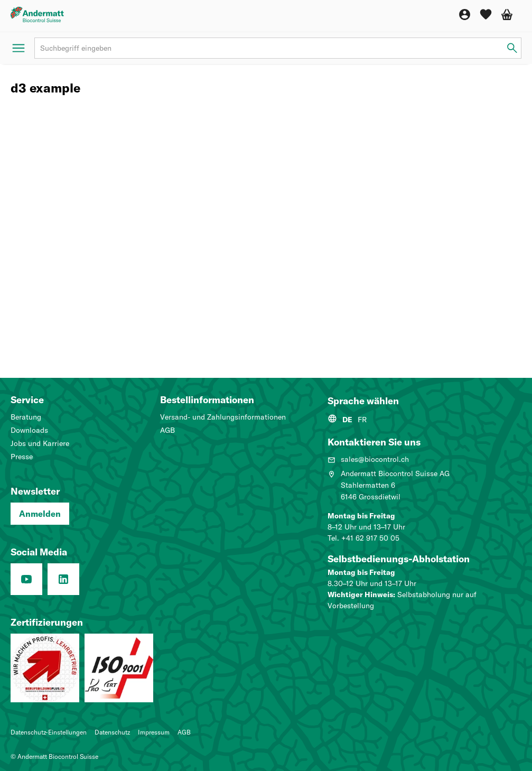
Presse (22, 457)
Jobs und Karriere (40, 443)
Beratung (26, 417)
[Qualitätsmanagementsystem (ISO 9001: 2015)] (119, 668)
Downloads (29, 430)
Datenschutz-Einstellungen (49, 732)
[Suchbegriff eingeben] (512, 48)
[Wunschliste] (486, 15)
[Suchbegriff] (278, 48)
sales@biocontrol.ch (368, 459)
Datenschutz (112, 732)
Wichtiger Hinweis (360, 594)
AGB (167, 430)
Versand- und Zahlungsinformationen (223, 417)
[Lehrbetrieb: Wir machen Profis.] (45, 668)
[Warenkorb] (507, 15)
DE (347, 420)
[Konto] (465, 15)
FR (362, 420)
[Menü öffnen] (18, 48)
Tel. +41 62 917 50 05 (363, 538)
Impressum (154, 732)
